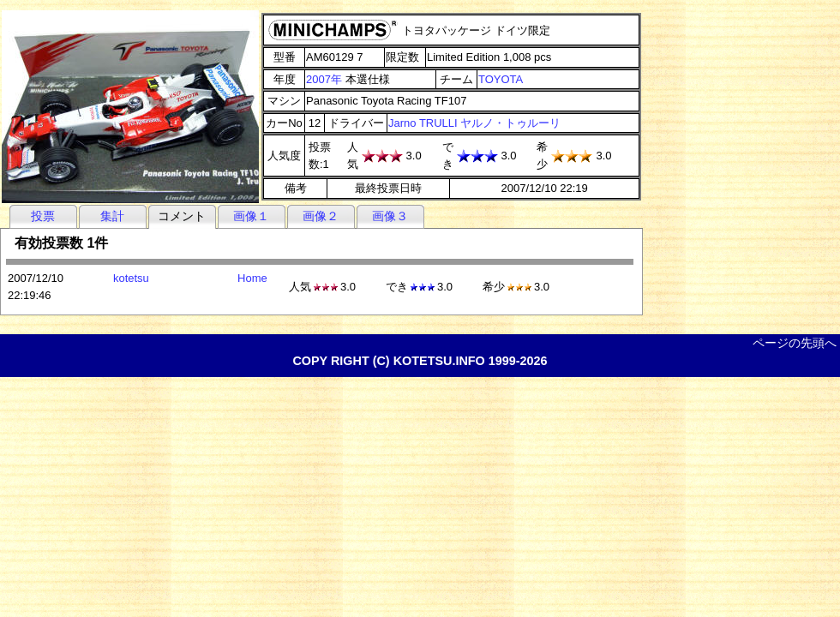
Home (252, 278)
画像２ (321, 216)
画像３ (390, 216)
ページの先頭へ (795, 343)
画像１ (251, 216)
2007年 (324, 79)
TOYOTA (501, 79)
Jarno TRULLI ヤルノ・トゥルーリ (474, 123)
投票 (43, 216)
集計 (112, 216)
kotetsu (131, 278)
